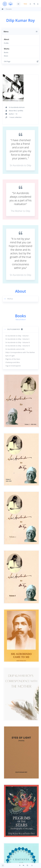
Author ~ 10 (13, 114)
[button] (20, 299)
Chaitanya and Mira (13, 362)
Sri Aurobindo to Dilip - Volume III (18, 342)
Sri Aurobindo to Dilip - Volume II (17, 339)
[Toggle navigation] (18, 4)
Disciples (9, 9)
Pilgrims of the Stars (13, 359)
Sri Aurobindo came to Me (15, 349)
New (25, 4)
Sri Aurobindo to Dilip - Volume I (17, 336)
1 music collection (15, 117)
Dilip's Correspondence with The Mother (20, 352)
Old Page (21, 61)
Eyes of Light (10, 356)
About (7, 39)
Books (6, 52)
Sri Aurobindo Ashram (17, 107)
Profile (6, 43)
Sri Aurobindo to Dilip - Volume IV (18, 346)
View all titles (21, 320)
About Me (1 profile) (16, 111)
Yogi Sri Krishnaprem (13, 366)
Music (6, 56)
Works (7, 49)
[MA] (8, 4)
